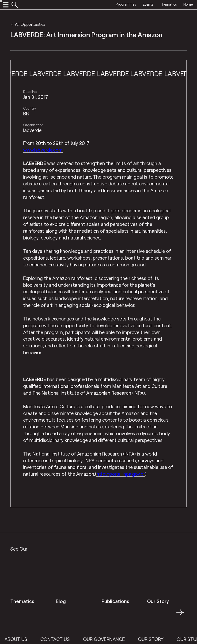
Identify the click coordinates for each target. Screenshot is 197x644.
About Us (23, 639)
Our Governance (111, 639)
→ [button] (180, 615)
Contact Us (62, 639)
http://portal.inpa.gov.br (121, 474)
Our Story (158, 639)
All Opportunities (30, 24)
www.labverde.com (43, 150)
